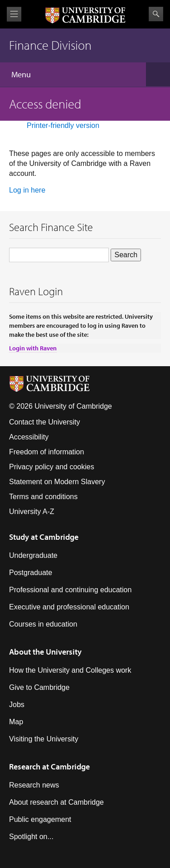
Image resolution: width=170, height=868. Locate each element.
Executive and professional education (69, 607)
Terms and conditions (43, 497)
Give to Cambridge (39, 687)
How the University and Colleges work (70, 670)
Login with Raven (33, 348)
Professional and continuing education (70, 590)
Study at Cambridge (44, 537)
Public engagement (40, 819)
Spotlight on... (31, 837)
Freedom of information (46, 452)
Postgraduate (31, 573)
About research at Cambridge (56, 802)
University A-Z (32, 512)
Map (16, 722)
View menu (14, 14)
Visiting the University (44, 739)
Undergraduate (33, 555)
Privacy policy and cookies (52, 467)
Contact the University (45, 422)
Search (156, 14)
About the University (45, 652)
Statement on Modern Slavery (57, 482)
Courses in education (43, 624)
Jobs (17, 705)
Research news (34, 785)
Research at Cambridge (49, 767)
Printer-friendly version (63, 125)
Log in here (27, 190)
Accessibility (29, 437)
